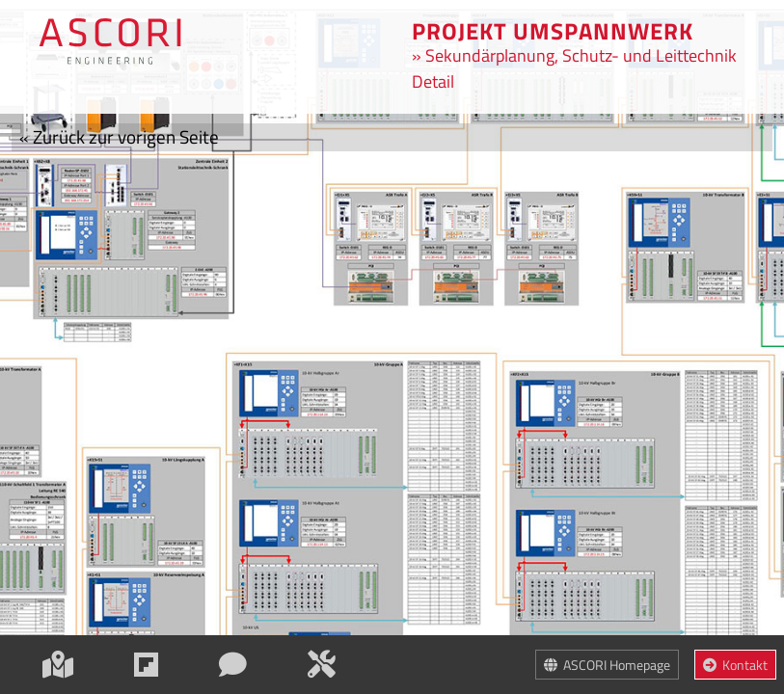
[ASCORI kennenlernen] (234, 664)
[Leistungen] (323, 664)
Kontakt (735, 665)
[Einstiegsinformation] (148, 664)
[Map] (59, 664)
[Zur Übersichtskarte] (110, 35)
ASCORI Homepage (607, 665)
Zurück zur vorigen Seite (119, 136)
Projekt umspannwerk (553, 31)
